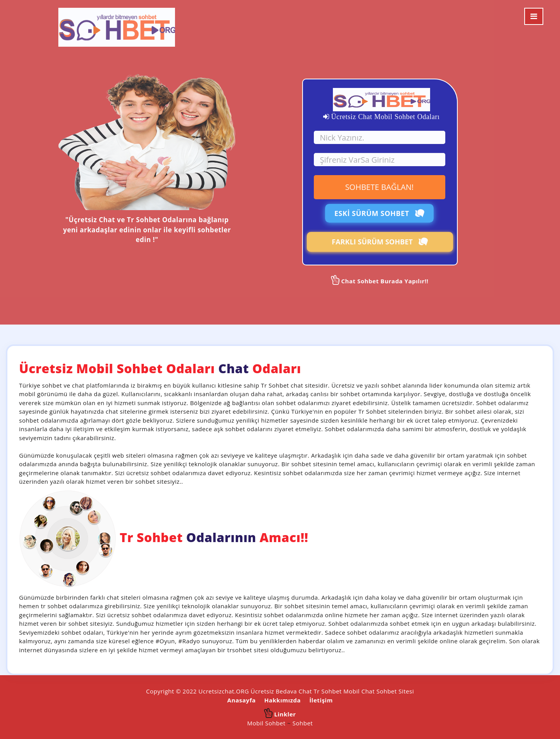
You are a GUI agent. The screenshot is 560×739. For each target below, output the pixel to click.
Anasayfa (241, 700)
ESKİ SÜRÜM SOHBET (380, 213)
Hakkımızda (283, 700)
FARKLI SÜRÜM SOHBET (380, 242)
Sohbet (303, 723)
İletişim (321, 700)
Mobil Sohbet (267, 723)
